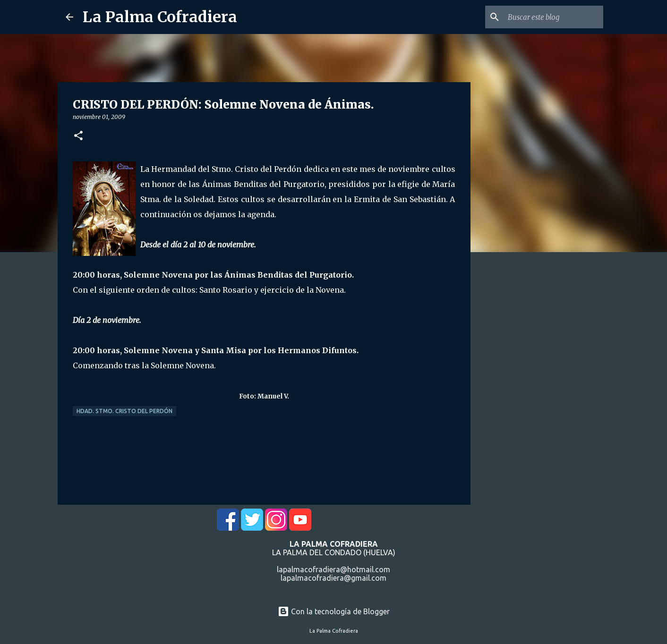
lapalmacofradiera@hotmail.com (333, 569)
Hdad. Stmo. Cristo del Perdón (124, 411)
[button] (78, 136)
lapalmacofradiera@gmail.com (333, 578)
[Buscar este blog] (554, 17)
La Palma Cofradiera (160, 17)
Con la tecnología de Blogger (334, 611)
